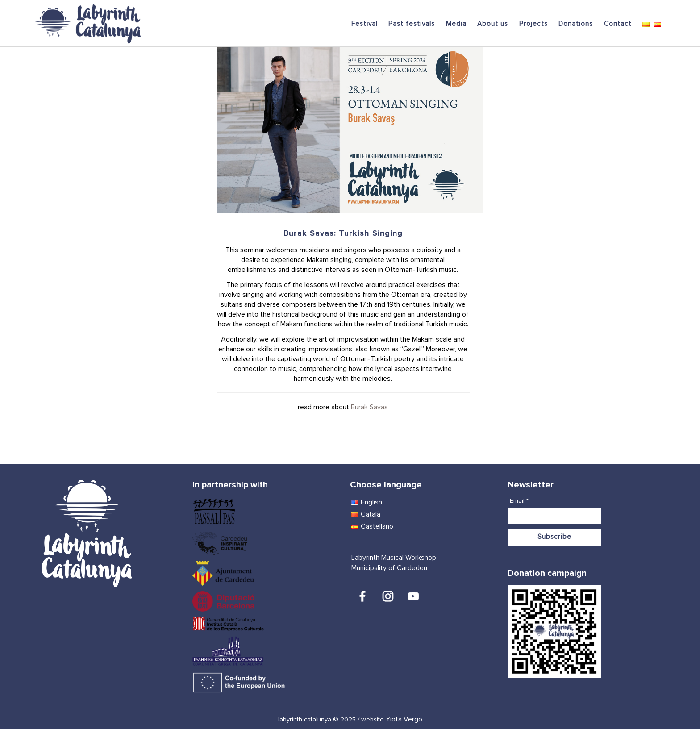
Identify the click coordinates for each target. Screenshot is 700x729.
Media (456, 24)
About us (493, 24)
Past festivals (412, 24)
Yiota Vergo (404, 719)
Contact (618, 24)
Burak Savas (369, 407)
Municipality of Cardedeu (389, 568)
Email (519, 501)
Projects (533, 24)
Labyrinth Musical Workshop (394, 558)
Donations (576, 24)
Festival (365, 24)
